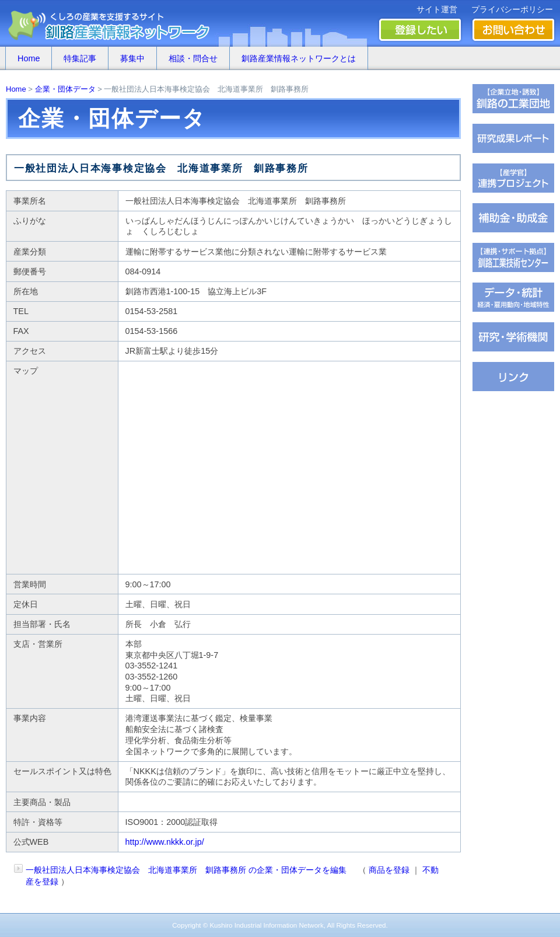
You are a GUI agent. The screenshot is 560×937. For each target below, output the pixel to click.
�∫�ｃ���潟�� (513, 377)
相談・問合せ (193, 58)
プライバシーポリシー (512, 9)
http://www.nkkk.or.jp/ (165, 842)
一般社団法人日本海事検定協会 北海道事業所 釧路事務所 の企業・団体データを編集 (186, 870)
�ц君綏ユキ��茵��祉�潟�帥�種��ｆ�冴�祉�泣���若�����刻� (513, 257)
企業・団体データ (65, 89)
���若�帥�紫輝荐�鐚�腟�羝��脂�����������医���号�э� (513, 297)
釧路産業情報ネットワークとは (299, 58)
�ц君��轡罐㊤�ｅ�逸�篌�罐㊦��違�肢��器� (513, 99)
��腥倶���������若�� (513, 138)
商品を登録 (389, 870)
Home (29, 58)
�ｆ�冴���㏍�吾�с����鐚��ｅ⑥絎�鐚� (513, 178)
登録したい (420, 30)
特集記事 (80, 58)
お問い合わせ (513, 30)
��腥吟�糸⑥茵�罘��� (513, 337)
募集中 (132, 58)
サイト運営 (437, 9)
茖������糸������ (513, 218)
